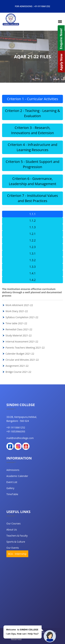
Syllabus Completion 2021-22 (22, 317)
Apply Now (61, 62)
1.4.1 (33, 273)
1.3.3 (33, 267)
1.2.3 (33, 247)
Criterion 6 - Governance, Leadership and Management (32, 181)
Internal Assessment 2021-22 (22, 341)
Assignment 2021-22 (17, 366)
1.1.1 (33, 214)
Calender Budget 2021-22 (20, 354)
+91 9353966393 (16, 431)
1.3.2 (33, 260)
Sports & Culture (16, 542)
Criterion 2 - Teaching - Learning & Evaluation (32, 113)
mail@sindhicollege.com (20, 438)
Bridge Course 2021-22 (18, 372)
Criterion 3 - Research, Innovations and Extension (32, 130)
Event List (12, 482)
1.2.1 (33, 234)
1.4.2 (33, 280)
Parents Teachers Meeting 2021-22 (25, 348)
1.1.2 (33, 221)
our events (13, 548)
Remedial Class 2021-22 (19, 329)
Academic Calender (17, 476)
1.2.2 (33, 240)
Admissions (13, 470)
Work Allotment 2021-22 (19, 305)
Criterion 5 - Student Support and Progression (32, 164)
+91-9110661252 (42, 6)
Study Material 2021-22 (19, 335)
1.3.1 (33, 254)
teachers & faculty (17, 536)
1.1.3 (33, 227)
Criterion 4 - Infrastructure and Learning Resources (32, 147)
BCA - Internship (17, 554)
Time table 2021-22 (16, 323)
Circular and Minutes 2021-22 (22, 360)
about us (12, 530)
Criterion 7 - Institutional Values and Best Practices (32, 198)
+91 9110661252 (16, 427)
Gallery (10, 488)
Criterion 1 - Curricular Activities (32, 99)
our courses (14, 523)
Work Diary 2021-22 (17, 311)
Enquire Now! (61, 39)
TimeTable (12, 494)
